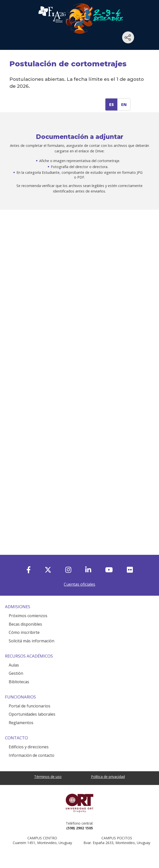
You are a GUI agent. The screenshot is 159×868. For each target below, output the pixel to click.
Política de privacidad (108, 777)
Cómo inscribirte (24, 632)
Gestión (16, 673)
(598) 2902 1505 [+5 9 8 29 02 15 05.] (80, 828)
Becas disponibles (25, 624)
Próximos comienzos (28, 616)
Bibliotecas (19, 682)
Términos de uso (48, 777)
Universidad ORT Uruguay (79, 803)
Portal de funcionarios (30, 706)
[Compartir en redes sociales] (128, 37)
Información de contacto (32, 755)
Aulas (14, 665)
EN (124, 104)
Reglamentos (21, 723)
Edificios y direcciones (29, 747)
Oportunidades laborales (32, 714)
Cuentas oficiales (79, 584)
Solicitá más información (32, 641)
